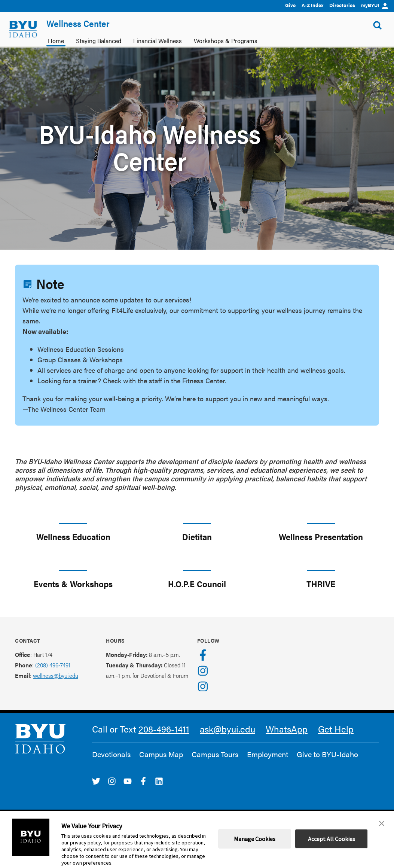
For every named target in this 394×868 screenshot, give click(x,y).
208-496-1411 (164, 729)
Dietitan (197, 537)
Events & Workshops (73, 584)
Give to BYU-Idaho (327, 754)
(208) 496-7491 (53, 665)
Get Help (336, 729)
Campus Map (161, 754)
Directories (342, 5)
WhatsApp (287, 729)
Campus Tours (215, 754)
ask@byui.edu (227, 729)
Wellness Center (78, 23)
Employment (268, 754)
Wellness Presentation (321, 537)
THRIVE (321, 584)
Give (290, 5)
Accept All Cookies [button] (332, 839)
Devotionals (111, 754)
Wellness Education (73, 537)
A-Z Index (312, 5)
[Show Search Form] (378, 25)
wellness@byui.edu (56, 675)
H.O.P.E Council (197, 584)
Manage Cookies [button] (255, 839)
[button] (382, 823)
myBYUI (375, 5)
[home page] (23, 29)
